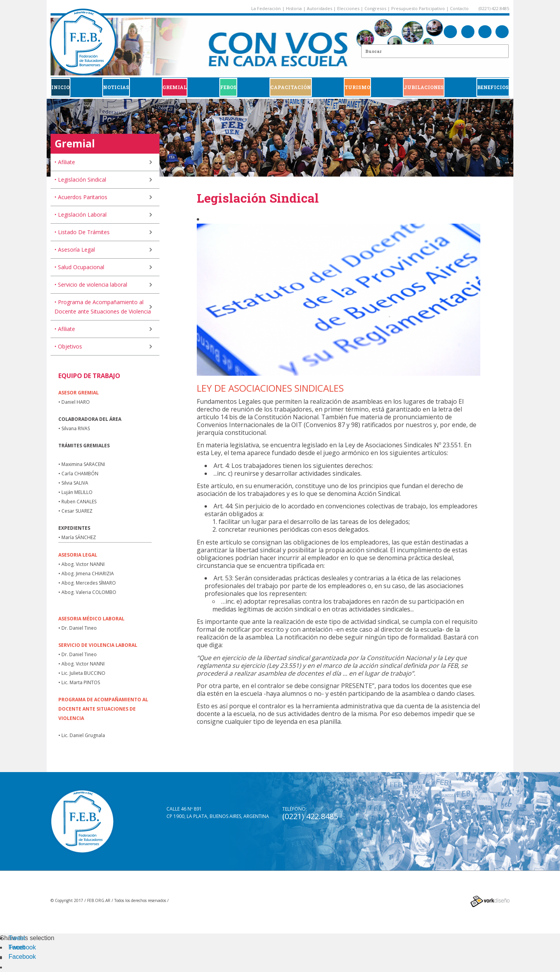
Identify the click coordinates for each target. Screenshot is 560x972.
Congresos (375, 8)
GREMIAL (175, 87)
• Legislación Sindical (80, 180)
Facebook (22, 947)
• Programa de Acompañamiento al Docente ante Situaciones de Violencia (103, 307)
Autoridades (319, 8)
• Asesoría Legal (75, 250)
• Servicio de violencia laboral (91, 285)
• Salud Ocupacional (79, 267)
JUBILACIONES (424, 87)
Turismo (357, 87)
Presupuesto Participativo (418, 8)
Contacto (459, 8)
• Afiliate (65, 162)
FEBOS (228, 87)
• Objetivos (68, 346)
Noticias (116, 87)
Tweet (17, 938)
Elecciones (348, 8)
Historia (294, 8)
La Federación (266, 8)
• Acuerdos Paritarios (81, 197)
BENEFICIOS (493, 87)
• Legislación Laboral (80, 215)
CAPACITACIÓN (291, 87)
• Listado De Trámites (82, 232)
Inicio (60, 87)
